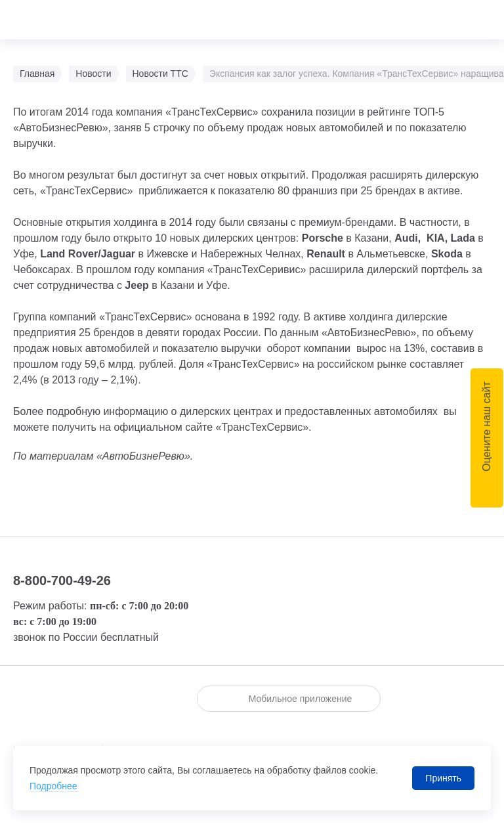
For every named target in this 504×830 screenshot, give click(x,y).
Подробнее (53, 786)
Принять (443, 778)
